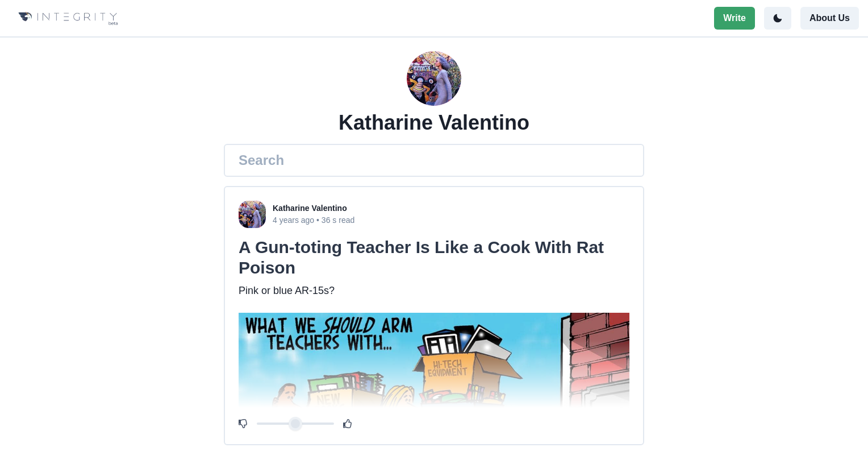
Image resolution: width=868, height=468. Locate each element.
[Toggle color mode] (778, 18)
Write (735, 18)
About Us (830, 18)
